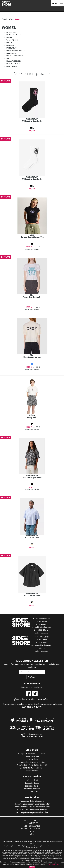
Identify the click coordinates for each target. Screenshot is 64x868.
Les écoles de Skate (32, 789)
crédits (32, 834)
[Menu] (57, 3)
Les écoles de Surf (32, 791)
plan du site (32, 823)
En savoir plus (54, 864)
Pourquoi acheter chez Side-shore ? (32, 753)
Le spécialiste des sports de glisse (32, 762)
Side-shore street (32, 756)
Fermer (32, 867)
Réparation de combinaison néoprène (32, 810)
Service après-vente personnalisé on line (32, 812)
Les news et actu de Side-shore (32, 768)
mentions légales (32, 826)
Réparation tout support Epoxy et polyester (32, 804)
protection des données (32, 829)
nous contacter (32, 820)
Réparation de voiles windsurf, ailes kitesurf (32, 807)
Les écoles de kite (32, 780)
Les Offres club (32, 771)
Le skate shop (32, 759)
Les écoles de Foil (32, 786)
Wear (11, 19)
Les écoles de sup (32, 783)
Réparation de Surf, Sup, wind (32, 801)
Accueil (4, 19)
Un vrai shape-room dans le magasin (32, 765)
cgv (32, 832)
